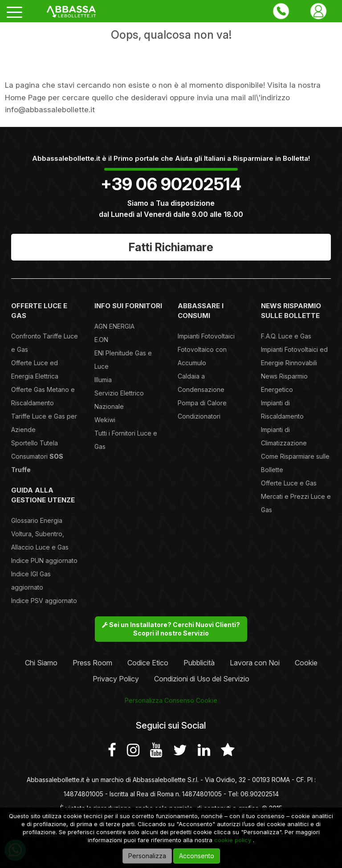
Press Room (92, 663)
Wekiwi (105, 420)
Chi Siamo (41, 663)
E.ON (101, 340)
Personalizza (147, 856)
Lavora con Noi (255, 663)
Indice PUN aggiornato (44, 560)
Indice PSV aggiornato (44, 601)
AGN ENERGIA (114, 326)
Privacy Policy (116, 679)
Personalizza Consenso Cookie (171, 700)
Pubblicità (199, 663)
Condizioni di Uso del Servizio (202, 679)
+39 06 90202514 (171, 184)
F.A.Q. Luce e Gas (286, 336)
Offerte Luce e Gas (289, 483)
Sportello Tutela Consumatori (37, 456)
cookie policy (233, 840)
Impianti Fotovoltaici (206, 336)
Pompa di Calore (202, 403)
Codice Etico (148, 663)
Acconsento (197, 856)
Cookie (306, 663)
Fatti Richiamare (171, 247)
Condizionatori (199, 416)
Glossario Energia (37, 520)
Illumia (103, 380)
